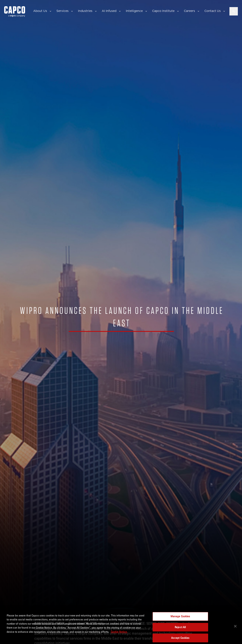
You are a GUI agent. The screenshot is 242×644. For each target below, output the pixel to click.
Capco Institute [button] (163, 11)
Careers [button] (189, 11)
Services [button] (62, 11)
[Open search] (234, 11)
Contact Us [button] (213, 11)
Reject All (180, 628)
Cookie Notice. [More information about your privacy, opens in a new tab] (119, 633)
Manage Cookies (180, 617)
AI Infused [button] (109, 11)
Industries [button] (85, 11)
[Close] (235, 627)
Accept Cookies (180, 639)
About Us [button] (40, 11)
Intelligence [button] (134, 11)
